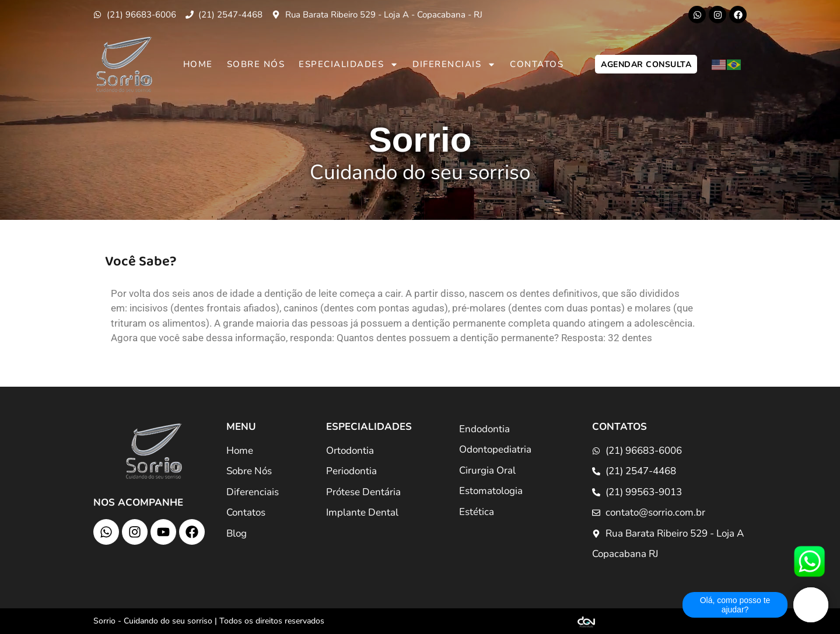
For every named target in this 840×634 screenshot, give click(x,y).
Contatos (537, 64)
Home (198, 64)
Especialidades (349, 64)
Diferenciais (454, 64)
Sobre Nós (256, 64)
